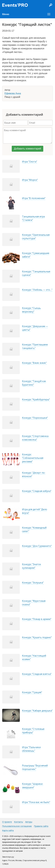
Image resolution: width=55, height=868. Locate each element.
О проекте (7, 822)
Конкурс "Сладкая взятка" (37, 674)
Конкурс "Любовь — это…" (37, 290)
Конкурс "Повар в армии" (37, 619)
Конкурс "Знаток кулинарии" (32, 566)
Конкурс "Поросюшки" (35, 418)
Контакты (18, 822)
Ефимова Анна (13, 93)
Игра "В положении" (34, 198)
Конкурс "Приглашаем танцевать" (35, 346)
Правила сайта (41, 826)
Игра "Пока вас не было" (36, 802)
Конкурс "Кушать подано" (37, 637)
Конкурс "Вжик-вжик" (34, 363)
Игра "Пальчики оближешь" (31, 749)
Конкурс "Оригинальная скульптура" (36, 237)
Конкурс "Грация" (32, 692)
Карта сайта (8, 830)
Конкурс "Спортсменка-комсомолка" (36, 438)
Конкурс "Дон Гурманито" (37, 546)
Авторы (29, 822)
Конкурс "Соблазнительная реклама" (33, 458)
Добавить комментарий (27, 149)
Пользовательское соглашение (17, 826)
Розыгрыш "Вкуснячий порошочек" (35, 767)
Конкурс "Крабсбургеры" (36, 399)
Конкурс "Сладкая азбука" (37, 491)
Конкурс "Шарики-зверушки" (33, 786)
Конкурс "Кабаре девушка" (37, 711)
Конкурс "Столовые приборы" (33, 731)
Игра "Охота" (30, 162)
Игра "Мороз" (30, 180)
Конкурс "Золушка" (33, 583)
